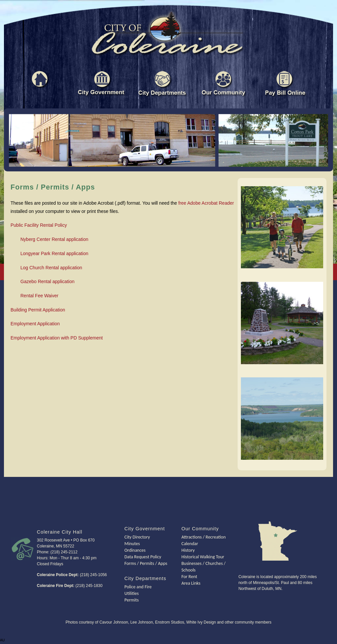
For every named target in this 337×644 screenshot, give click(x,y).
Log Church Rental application (51, 268)
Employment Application (35, 324)
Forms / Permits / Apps (146, 563)
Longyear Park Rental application (54, 253)
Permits (131, 600)
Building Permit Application (38, 310)
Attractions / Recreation (204, 537)
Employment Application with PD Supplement (57, 338)
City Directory (137, 537)
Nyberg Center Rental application (54, 239)
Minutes (132, 544)
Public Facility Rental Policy (39, 225)
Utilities (131, 593)
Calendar (190, 544)
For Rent (189, 577)
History (188, 550)
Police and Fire (138, 587)
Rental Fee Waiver (39, 296)
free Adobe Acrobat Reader (206, 203)
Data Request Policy (143, 557)
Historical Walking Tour (203, 557)
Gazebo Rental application (47, 281)
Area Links (191, 583)
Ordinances (135, 550)
